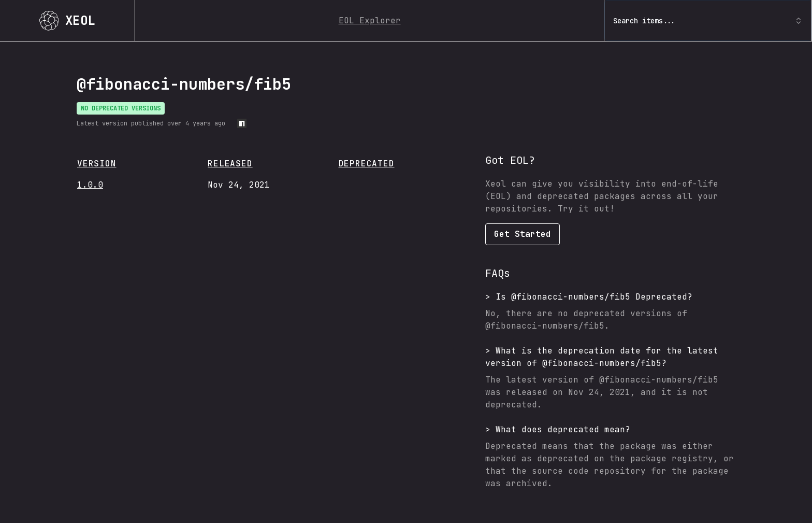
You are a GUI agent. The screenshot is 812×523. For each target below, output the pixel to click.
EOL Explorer (370, 20)
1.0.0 (90, 185)
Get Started (523, 234)
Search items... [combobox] (708, 21)
